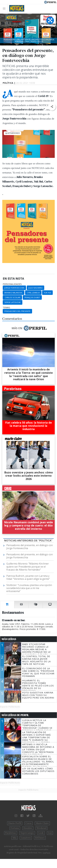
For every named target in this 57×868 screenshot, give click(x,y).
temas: (7, 308)
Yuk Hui (47, 293)
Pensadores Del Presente (17, 311)
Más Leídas (9, 639)
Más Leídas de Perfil (15, 715)
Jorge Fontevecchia (14, 288)
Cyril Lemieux (33, 293)
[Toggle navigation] (5, 8)
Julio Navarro (35, 288)
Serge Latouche (13, 302)
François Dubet (32, 297)
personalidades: (12, 284)
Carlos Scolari (12, 297)
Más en (29, 328)
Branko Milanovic (14, 293)
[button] (52, 107)
